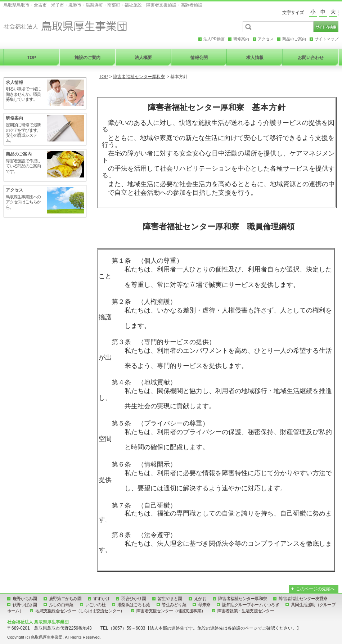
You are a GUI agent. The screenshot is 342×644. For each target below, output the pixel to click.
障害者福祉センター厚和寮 (139, 77)
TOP (103, 77)
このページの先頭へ (315, 589)
